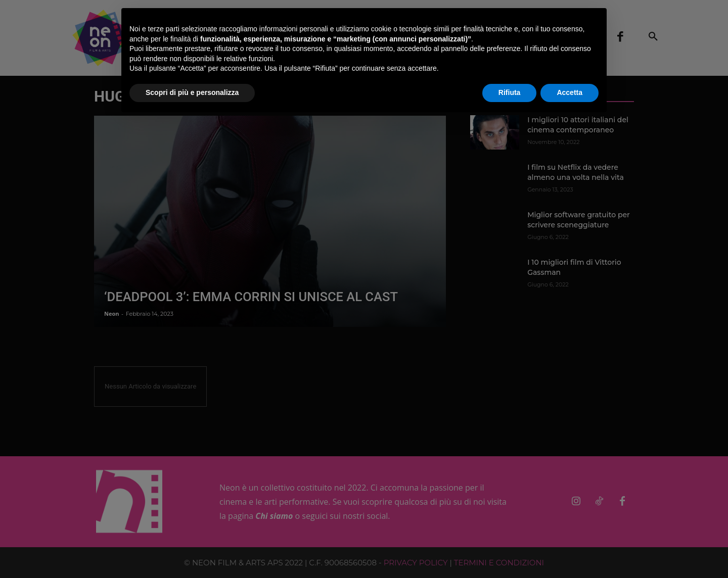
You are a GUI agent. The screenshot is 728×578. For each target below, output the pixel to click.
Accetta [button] (570, 92)
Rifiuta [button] (510, 92)
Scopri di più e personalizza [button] (192, 92)
